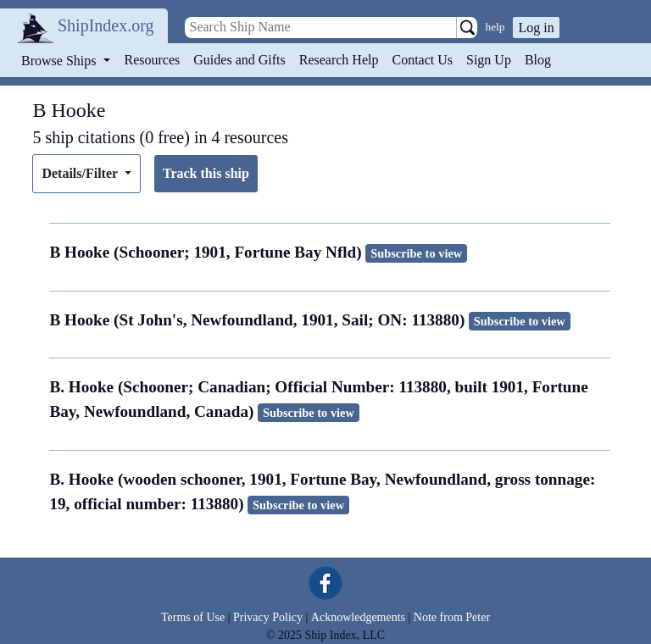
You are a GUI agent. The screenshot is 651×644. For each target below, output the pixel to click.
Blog (538, 60)
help (495, 27)
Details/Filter (81, 173)
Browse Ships (60, 61)
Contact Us (422, 60)
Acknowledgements (358, 617)
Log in (536, 28)
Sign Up (489, 60)
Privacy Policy (268, 617)
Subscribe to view (416, 253)
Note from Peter (452, 617)
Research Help (339, 60)
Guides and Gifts (239, 60)
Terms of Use (193, 617)
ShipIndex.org (106, 25)
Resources (153, 60)
